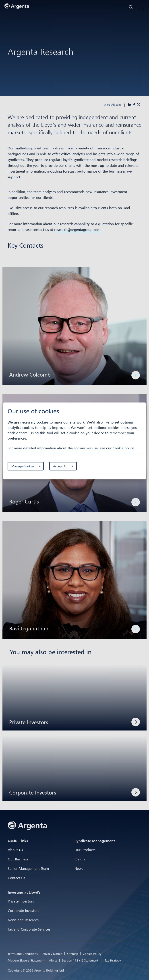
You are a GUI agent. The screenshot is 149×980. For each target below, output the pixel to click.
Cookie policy (123, 448)
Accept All (60, 466)
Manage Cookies (23, 466)
